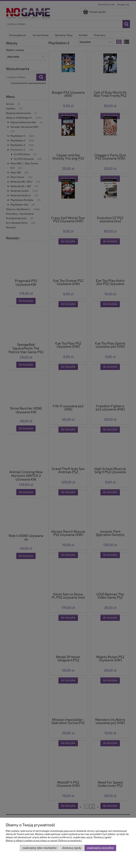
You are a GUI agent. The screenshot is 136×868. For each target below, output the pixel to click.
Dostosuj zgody (72, 848)
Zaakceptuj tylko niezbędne (39, 848)
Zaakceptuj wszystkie (100, 848)
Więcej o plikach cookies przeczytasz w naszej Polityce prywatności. (44, 840)
